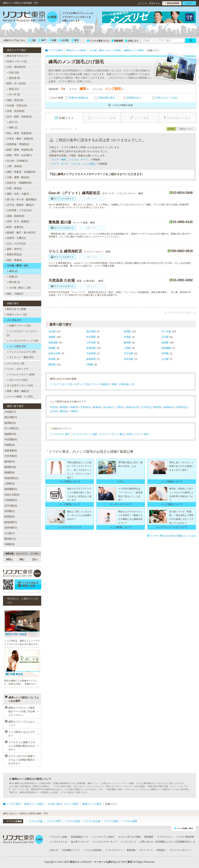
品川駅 (165, 337)
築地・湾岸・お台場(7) (18, 155)
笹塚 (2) (12, 277)
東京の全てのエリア (17, 56)
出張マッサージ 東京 (138, 434)
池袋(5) (74, 407)
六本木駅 (91, 343)
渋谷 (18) (13, 73)
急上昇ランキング (80, 842)
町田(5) (157, 407)
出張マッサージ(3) (16, 61)
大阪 (32, 40)
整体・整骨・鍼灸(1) (17, 391)
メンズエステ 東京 (60, 434)
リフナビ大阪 (36, 821)
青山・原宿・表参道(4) (18, 133)
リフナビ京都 (72, 821)
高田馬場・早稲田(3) (17, 144)
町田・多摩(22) (14, 227)
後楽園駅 (166, 348)
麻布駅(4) (10, 462)
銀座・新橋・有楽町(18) (19, 150)
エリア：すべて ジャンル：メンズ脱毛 (73, 164)
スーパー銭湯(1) (101, 384)
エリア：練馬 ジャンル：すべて (70, 160)
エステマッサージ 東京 (112, 434)
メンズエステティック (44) (23, 341)
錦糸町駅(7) (11, 522)
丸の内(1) (108, 407)
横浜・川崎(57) (14, 294)
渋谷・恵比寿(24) (15, 67)
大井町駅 (91, 353)
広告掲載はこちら (164, 842)
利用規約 (161, 850)
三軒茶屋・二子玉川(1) (18, 210)
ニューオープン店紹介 (104, 837)
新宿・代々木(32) (15, 83)
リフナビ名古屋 (92, 821)
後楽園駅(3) (11, 489)
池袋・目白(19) (14, 100)
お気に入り (132, 41)
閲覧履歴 (117, 41)
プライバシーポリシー (180, 850)
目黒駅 (127, 337)
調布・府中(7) (13, 249)
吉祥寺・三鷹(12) (15, 238)
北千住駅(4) (11, 506)
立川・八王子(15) (15, 244)
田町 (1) (12, 128)
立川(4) (54, 411)
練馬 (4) (12, 271)
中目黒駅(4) (11, 439)
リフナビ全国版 (13, 821)
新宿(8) (64, 407)
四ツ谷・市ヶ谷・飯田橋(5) (21, 199)
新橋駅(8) (10, 472)
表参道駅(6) (11, 451)
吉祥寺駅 (129, 359)
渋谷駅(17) (10, 412)
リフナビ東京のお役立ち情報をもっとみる (172, 536)
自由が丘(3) (132, 407)
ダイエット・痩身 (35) (20, 357)
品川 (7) (12, 122)
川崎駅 (90, 364)
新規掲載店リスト (80, 837)
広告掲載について (71, 850)
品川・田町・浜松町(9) (18, 117)
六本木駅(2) (11, 456)
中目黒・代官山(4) (16, 106)
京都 (53, 40)
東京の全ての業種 (15, 309)
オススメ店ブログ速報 (129, 837)
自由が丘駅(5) (12, 495)
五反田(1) (86, 407)
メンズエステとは (58, 842)
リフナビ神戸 (54, 821)
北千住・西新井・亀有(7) (19, 205)
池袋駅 (52, 337)
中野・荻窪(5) (13, 188)
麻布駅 (127, 343)
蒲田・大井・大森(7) (17, 194)
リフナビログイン (114, 850)
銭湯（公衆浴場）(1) (123, 384)
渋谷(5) (54, 407)
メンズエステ (13, 320)
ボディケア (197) (17, 380)
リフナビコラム (165, 837)
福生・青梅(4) (13, 260)
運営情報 (131, 850)
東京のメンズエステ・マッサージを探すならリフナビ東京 (101, 862)
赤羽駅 (165, 353)
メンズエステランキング (105, 842)
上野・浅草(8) (13, 166)
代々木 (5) (13, 94)
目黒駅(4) (10, 445)
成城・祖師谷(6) (15, 216)
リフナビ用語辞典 (185, 837)
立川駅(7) (10, 533)
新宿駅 (127, 331)
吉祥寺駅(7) (11, 528)
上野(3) (120, 407)
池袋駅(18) (10, 434)
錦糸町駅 (91, 359)
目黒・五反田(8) (15, 111)
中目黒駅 (91, 337)
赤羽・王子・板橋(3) (17, 221)
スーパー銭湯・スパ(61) (19, 397)
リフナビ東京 (111, 821)
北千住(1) (146, 407)
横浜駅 (52, 364)
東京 (75, 40)
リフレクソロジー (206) (21, 375)
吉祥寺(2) (181, 407)
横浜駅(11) (10, 539)
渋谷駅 (52, 331)
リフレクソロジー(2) (61, 384)
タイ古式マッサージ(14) (19, 385)
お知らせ (54, 850)
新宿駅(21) (10, 423)
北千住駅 (129, 353)
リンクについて (128, 842)
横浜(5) (64, 411)
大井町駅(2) (11, 500)
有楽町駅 (91, 348)
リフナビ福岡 (130, 821)
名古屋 (64, 40)
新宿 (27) (13, 89)
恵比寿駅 (91, 331)
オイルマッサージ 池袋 (85, 434)
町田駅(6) (10, 517)
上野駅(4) (10, 484)
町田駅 (52, 359)
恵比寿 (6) (13, 78)
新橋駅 (52, 348)
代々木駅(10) (11, 428)
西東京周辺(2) (13, 254)
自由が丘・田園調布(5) (18, 183)
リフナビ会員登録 (92, 850)
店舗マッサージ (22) (19, 326)
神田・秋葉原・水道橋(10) (20, 172)
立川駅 (165, 359)
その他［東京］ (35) (19, 288)
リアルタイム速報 (58, 837)
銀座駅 (165, 343)
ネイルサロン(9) (15, 363)
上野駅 (127, 348)
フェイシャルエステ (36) (21, 352)
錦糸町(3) (169, 407)
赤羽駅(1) (10, 511)
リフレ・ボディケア (17, 369)
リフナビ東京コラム (98, 41)
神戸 (42, 40)
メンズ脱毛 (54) (17, 346)
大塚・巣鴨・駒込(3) (17, 177)
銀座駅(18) (10, 467)
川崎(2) (74, 411)
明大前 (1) (13, 282)
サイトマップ (146, 850)
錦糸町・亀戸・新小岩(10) (20, 233)
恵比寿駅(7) (11, 417)
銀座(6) (97, 407)
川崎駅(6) (10, 544)
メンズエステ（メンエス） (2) (22, 333)
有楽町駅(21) (11, 478)
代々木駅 (166, 331)
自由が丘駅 (54, 353)
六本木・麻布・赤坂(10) (19, 139)
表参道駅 (53, 343)
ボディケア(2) (82, 384)
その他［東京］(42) (16, 266)
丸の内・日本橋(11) (16, 161)
